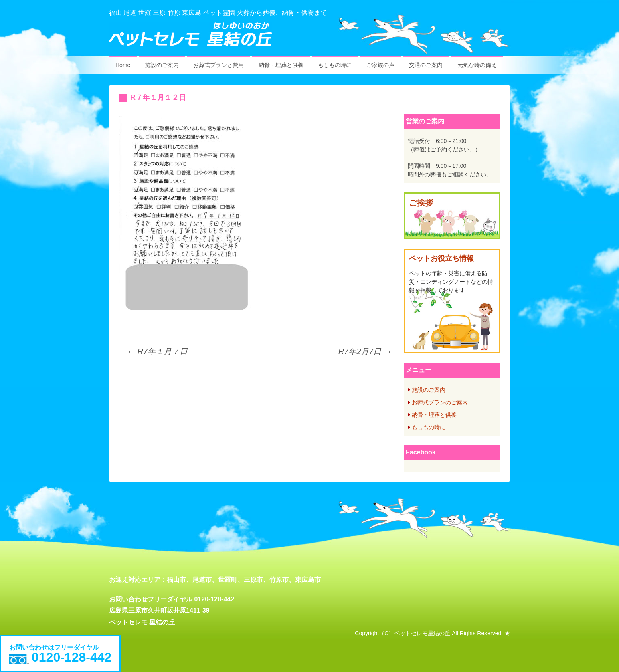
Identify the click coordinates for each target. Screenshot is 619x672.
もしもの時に (335, 65)
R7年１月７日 (157, 351)
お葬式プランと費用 (218, 65)
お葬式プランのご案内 (440, 402)
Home (123, 65)
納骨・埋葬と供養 (281, 65)
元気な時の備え (477, 65)
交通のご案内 (426, 65)
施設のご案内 (162, 65)
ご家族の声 (380, 65)
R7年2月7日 (365, 351)
